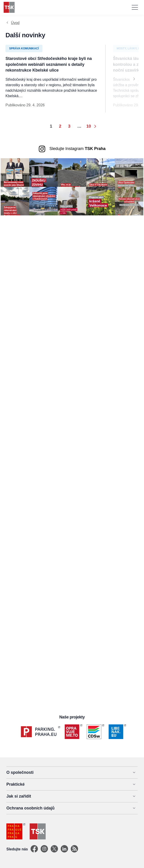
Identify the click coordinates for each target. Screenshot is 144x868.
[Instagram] (44, 849)
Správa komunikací (24, 48)
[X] (54, 849)
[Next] (134, 79)
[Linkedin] (64, 849)
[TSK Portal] (74, 849)
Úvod (15, 23)
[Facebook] (34, 849)
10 (89, 126)
